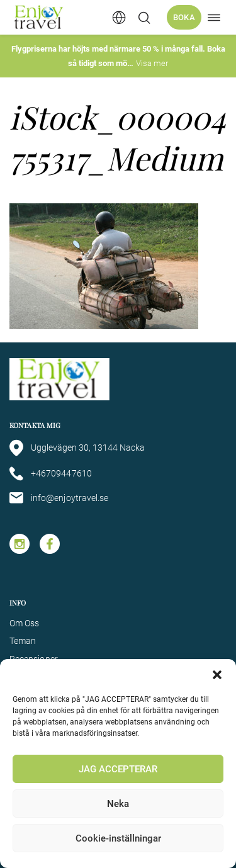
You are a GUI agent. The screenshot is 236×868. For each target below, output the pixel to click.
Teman (23, 641)
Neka (118, 804)
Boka (184, 17)
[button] (217, 675)
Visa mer (152, 63)
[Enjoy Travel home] (39, 17)
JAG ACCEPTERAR (118, 769)
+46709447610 (51, 474)
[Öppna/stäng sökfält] (144, 18)
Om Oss (24, 623)
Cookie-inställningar (118, 838)
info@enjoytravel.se (59, 498)
